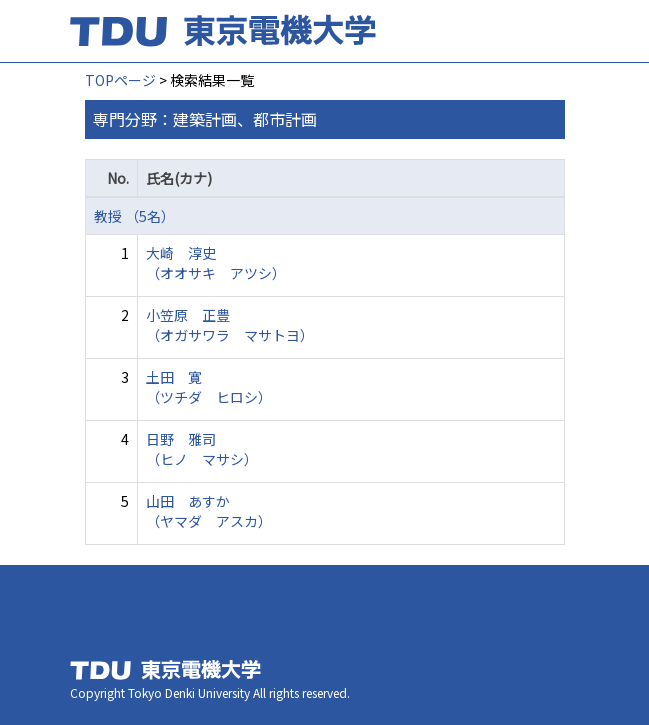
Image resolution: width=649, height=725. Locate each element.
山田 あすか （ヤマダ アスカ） (209, 511)
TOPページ (120, 80)
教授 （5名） (134, 216)
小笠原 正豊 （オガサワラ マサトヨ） (230, 325)
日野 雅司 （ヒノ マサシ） (202, 449)
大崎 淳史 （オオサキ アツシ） (216, 263)
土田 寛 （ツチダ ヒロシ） (209, 387)
